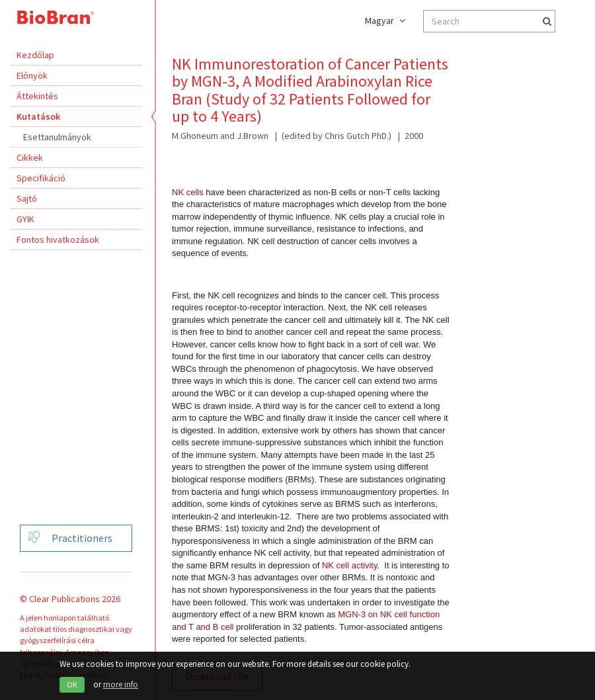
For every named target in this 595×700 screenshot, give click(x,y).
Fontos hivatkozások (58, 240)
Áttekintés (37, 96)
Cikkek (30, 157)
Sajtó (27, 198)
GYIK (25, 219)
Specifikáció (41, 178)
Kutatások (38, 116)
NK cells (188, 192)
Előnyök (32, 75)
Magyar (385, 21)
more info (121, 684)
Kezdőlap (35, 55)
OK (72, 684)
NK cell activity (350, 565)
